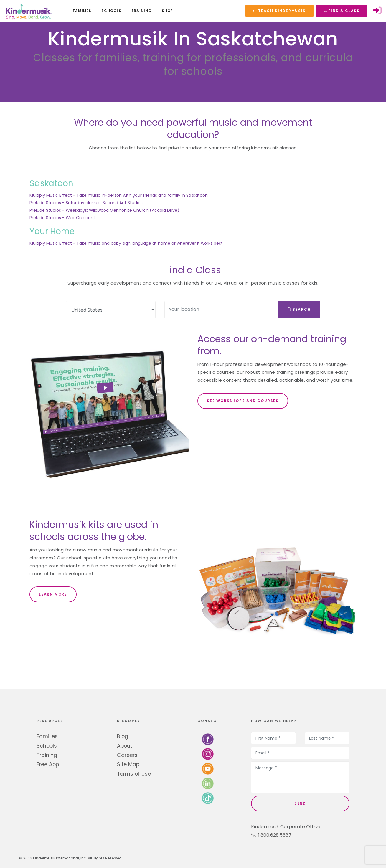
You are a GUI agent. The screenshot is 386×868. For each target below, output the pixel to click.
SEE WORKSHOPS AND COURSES (243, 401)
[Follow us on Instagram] (208, 754)
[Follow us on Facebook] (208, 739)
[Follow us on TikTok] (208, 798)
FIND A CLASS (342, 11)
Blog (123, 736)
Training (47, 755)
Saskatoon (51, 183)
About (125, 746)
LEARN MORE (53, 594)
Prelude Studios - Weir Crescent (62, 218)
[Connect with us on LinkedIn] (208, 783)
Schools (47, 746)
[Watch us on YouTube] (208, 769)
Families (47, 736)
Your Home (52, 231)
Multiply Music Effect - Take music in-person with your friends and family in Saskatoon (119, 195)
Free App (48, 764)
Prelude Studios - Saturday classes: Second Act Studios (86, 203)
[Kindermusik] (28, 11)
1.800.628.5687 (271, 835)
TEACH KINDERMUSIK (279, 11)
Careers (127, 755)
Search (299, 309)
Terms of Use (134, 774)
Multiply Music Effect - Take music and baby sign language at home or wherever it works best (126, 243)
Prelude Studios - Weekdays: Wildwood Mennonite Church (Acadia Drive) (104, 210)
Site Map (128, 764)
